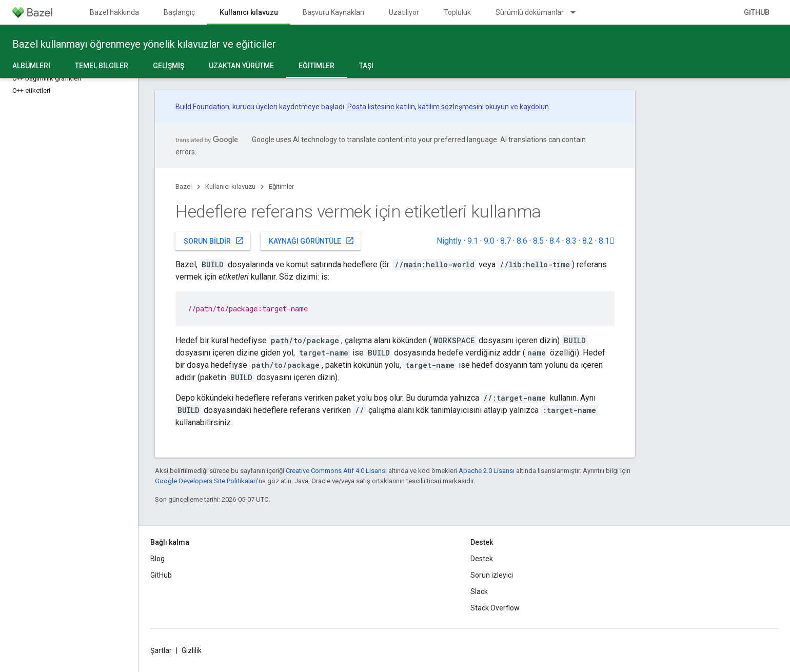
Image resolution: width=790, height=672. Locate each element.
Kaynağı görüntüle (312, 241)
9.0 (489, 241)
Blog (157, 559)
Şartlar (161, 650)
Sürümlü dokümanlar (530, 12)
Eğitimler (281, 186)
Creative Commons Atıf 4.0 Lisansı (336, 471)
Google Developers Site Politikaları (206, 481)
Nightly (449, 241)
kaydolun (534, 107)
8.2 (588, 241)
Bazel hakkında (114, 12)
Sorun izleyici (492, 575)
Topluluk (457, 12)
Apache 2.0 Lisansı (487, 471)
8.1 (607, 241)
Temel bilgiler (102, 66)
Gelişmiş (169, 66)
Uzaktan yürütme (241, 66)
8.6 (522, 241)
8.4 (555, 241)
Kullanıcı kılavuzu (230, 186)
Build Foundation (202, 107)
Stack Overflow (495, 608)
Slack (479, 591)
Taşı (366, 66)
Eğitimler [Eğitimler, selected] (317, 66)
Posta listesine (371, 107)
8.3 (571, 241)
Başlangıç (179, 12)
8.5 (538, 241)
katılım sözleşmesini (451, 107)
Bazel (184, 186)
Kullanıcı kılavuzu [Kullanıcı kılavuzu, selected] (249, 12)
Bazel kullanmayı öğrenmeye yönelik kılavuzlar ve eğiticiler (144, 44)
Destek (482, 559)
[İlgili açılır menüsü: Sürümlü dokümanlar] (578, 12)
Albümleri (31, 66)
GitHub (757, 12)
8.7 (506, 241)
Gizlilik (192, 650)
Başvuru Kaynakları (333, 12)
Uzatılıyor (404, 12)
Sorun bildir (214, 241)
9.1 (473, 241)
